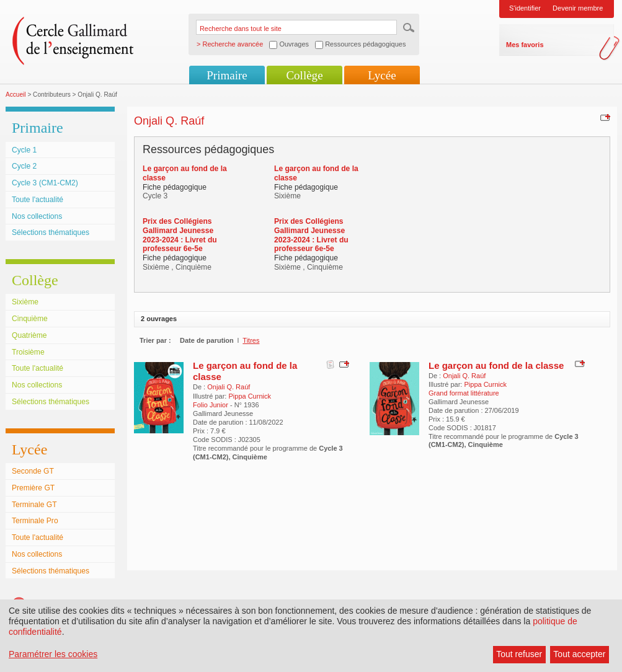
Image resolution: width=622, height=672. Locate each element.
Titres (251, 340)
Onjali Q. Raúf (229, 387)
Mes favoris (525, 45)
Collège (304, 75)
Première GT (33, 488)
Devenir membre (578, 8)
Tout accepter (579, 654)
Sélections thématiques (51, 232)
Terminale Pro (35, 521)
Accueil (16, 95)
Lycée (382, 75)
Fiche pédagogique (175, 187)
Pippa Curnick (249, 396)
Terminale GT (34, 505)
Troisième (28, 352)
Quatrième (29, 335)
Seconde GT (33, 471)
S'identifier (525, 8)
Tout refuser (519, 654)
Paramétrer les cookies (53, 654)
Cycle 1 (24, 150)
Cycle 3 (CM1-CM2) (45, 183)
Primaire (227, 75)
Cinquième (30, 319)
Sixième (25, 302)
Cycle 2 (24, 166)
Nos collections (37, 216)
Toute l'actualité (38, 200)
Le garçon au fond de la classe (496, 365)
